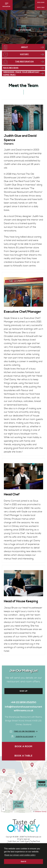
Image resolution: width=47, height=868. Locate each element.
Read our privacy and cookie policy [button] (20, 855)
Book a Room (41, 3)
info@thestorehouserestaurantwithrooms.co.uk (23, 709)
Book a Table (41, 8)
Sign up (24, 691)
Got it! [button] (23, 861)
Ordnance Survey (41, 812)
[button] (6, 5)
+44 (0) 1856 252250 (23, 702)
